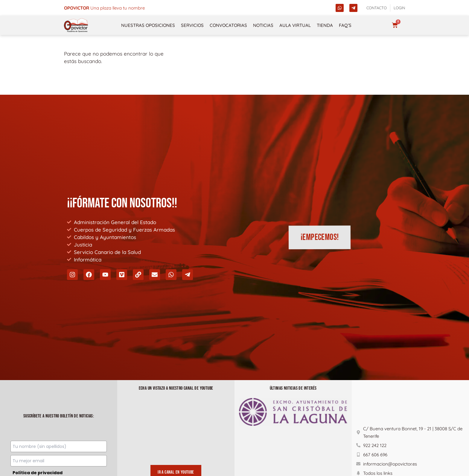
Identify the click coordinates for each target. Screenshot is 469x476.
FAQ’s (345, 25)
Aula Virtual (295, 25)
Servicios (192, 25)
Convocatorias (228, 25)
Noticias (263, 25)
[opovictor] (76, 25)
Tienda (325, 25)
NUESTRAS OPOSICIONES (148, 25)
